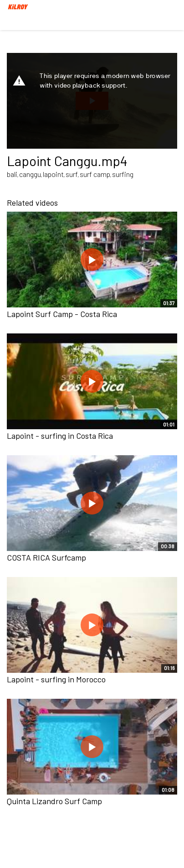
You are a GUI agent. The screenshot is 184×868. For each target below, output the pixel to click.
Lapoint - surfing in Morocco (56, 679)
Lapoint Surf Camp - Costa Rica (62, 314)
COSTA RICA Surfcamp (46, 557)
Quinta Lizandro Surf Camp (54, 801)
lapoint (53, 174)
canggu (30, 174)
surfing (123, 174)
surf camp (95, 174)
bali (12, 174)
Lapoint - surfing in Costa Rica (60, 436)
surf (72, 174)
